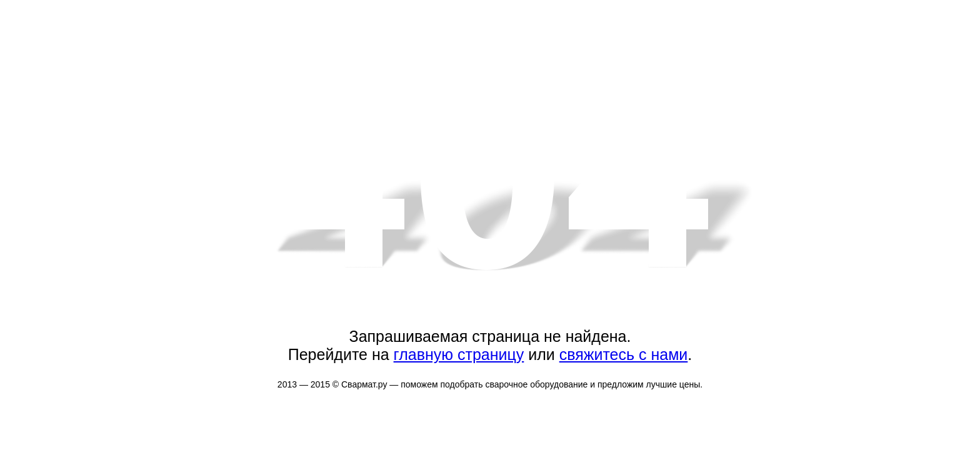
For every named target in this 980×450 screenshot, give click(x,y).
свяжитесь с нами (624, 354)
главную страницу (459, 354)
